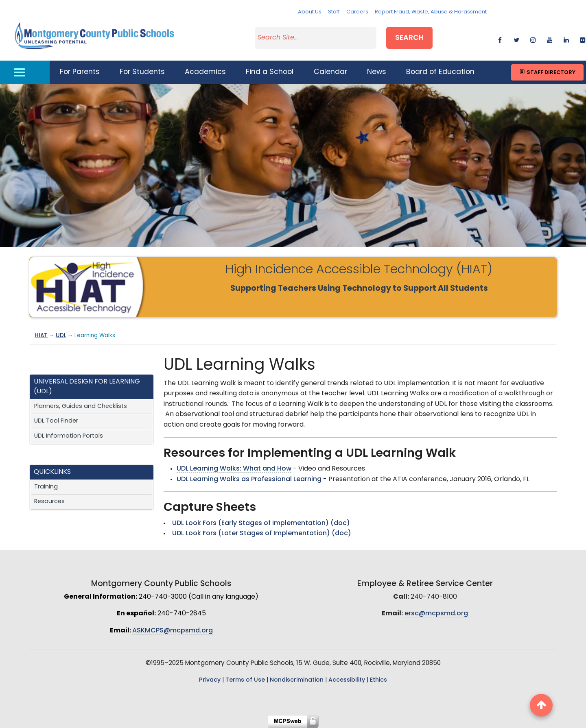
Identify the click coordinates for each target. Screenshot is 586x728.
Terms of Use (245, 680)
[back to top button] (541, 705)
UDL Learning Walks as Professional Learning (249, 480)
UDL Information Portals (69, 436)
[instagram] (533, 39)
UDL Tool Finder (56, 421)
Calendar (330, 72)
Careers (357, 12)
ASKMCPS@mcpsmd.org (173, 631)
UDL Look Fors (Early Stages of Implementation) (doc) (261, 523)
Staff (334, 12)
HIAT (41, 336)
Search (409, 38)
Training (46, 487)
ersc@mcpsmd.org (436, 614)
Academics (205, 72)
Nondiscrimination (297, 680)
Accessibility (347, 680)
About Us (310, 12)
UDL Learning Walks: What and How (234, 469)
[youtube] (550, 39)
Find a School (270, 72)
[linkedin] (566, 39)
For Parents (80, 72)
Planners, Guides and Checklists (81, 407)
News (377, 72)
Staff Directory (547, 72)
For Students (142, 72)
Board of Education (440, 72)
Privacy (210, 680)
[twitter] (516, 39)
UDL (61, 336)
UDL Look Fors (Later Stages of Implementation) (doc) (262, 534)
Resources (49, 502)
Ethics (378, 680)
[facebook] (500, 39)
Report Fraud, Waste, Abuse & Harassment (431, 12)
